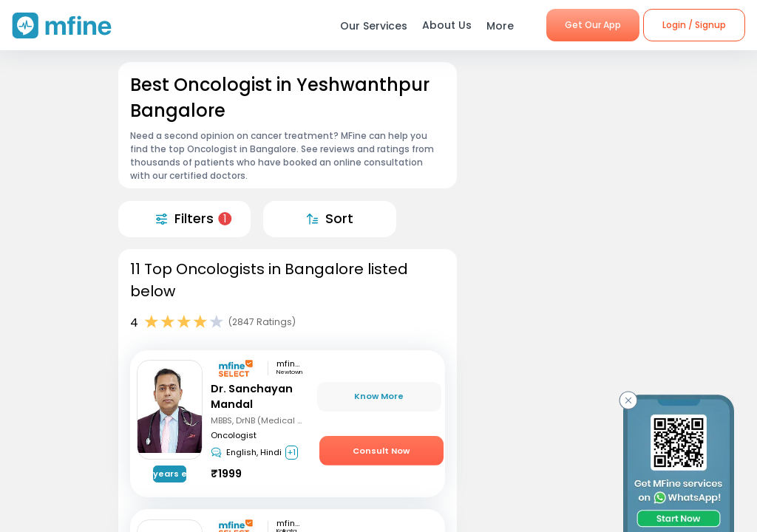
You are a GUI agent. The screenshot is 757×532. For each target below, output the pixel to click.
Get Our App (593, 25)
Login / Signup (694, 25)
